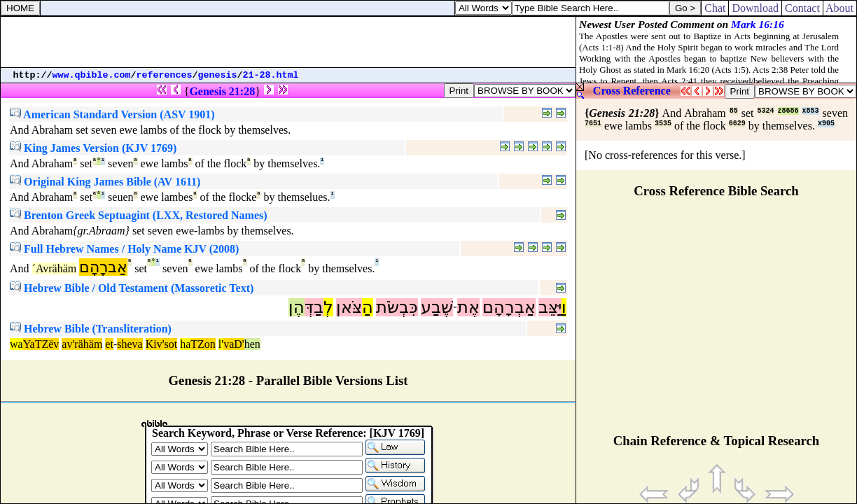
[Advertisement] (288, 42)
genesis (218, 75)
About (840, 8)
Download (755, 8)
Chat (715, 8)
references (165, 75)
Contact (802, 8)
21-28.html (271, 75)
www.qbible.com (92, 75)
